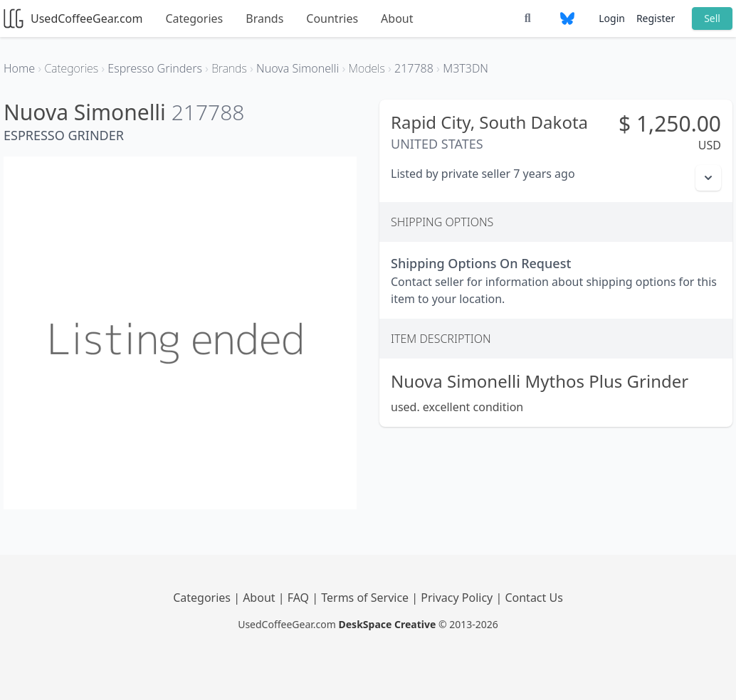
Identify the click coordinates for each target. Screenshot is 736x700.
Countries (332, 18)
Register (656, 18)
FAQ (300, 598)
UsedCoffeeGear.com (73, 18)
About (397, 18)
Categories (194, 18)
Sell (712, 18)
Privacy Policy (458, 598)
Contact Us (533, 598)
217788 (208, 112)
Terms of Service (366, 598)
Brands (264, 18)
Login (612, 18)
